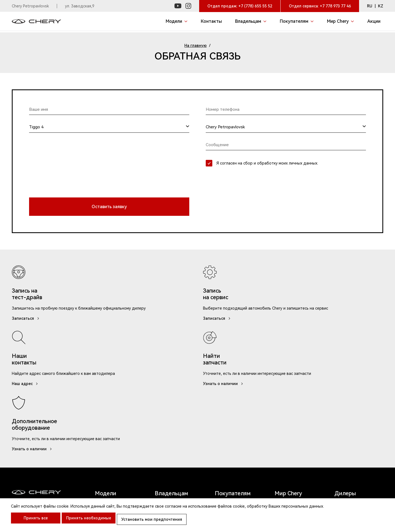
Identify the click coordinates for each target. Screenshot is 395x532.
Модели (106, 377)
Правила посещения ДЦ (205, 499)
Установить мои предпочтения (160, 521)
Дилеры (345, 377)
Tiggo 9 (104, 400)
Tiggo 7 (104, 409)
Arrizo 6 (105, 391)
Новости (284, 391)
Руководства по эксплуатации (172, 403)
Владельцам (171, 377)
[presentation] (71, 175)
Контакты (285, 400)
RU (370, 6)
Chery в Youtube (291, 418)
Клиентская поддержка (148, 499)
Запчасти (164, 424)
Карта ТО (165, 415)
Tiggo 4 (104, 418)
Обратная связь (171, 433)
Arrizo (105, 450)
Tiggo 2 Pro (108, 427)
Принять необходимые (93, 521)
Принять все (36, 521)
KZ (381, 6)
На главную (195, 46)
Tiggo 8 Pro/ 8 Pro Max (116, 438)
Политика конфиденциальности (269, 499)
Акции (343, 389)
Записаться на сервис (178, 391)
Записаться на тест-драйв (236, 409)
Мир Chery (288, 377)
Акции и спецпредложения (235, 394)
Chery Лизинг (229, 421)
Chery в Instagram (293, 409)
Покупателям (233, 377)
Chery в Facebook (293, 427)
